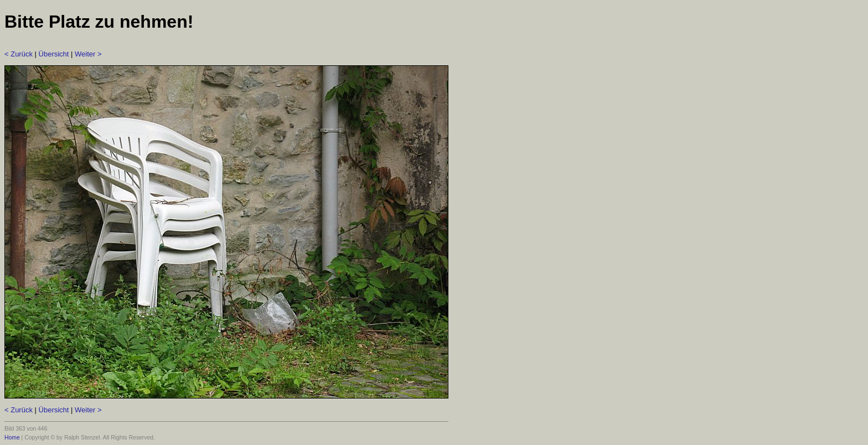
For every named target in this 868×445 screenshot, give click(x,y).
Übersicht (54, 54)
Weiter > (88, 54)
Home (12, 438)
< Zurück (19, 54)
